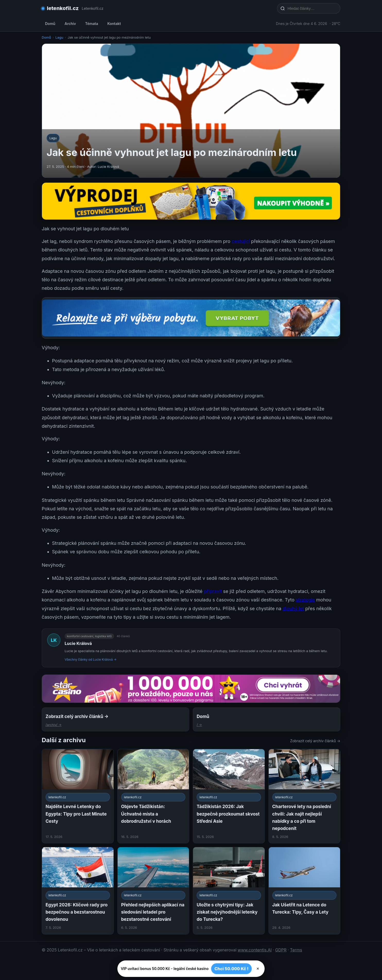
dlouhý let (293, 609)
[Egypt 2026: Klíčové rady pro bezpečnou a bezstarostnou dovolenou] (78, 891)
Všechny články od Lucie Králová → (91, 659)
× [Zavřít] (258, 969)
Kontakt (114, 24)
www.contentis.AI (255, 950)
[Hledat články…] (312, 8)
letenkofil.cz (63, 8)
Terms (296, 950)
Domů (50, 24)
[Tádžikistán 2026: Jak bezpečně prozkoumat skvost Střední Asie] (229, 796)
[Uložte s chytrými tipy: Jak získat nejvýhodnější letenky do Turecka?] (229, 891)
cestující (241, 241)
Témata (92, 24)
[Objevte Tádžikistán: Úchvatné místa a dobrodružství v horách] (153, 796)
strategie (305, 600)
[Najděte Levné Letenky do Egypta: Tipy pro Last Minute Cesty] (78, 796)
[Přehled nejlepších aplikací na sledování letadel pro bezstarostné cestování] (153, 891)
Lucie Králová (78, 643)
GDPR (281, 950)
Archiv (70, 24)
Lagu (59, 37)
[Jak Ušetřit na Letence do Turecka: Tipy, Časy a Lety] (305, 891)
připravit (213, 591)
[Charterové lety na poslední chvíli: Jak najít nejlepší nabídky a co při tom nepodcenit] (305, 796)
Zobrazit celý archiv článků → (315, 741)
